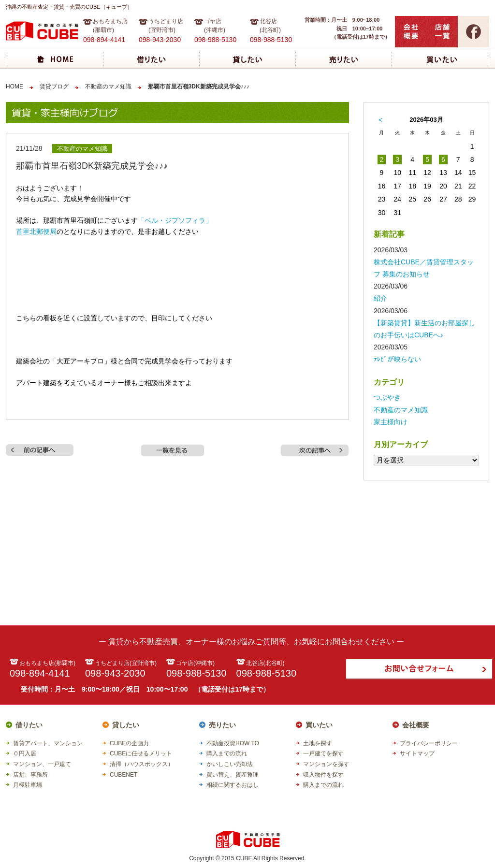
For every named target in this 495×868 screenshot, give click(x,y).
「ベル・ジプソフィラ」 (175, 220)
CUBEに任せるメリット (141, 753)
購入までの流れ (227, 753)
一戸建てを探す (323, 753)
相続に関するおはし (233, 785)
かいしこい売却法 (230, 764)
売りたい (222, 725)
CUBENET (124, 775)
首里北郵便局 (36, 231)
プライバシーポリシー (429, 743)
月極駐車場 (28, 785)
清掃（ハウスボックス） (142, 764)
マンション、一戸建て (42, 764)
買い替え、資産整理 (233, 775)
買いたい (319, 725)
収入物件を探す (323, 775)
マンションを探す (326, 764)
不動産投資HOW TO (233, 743)
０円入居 (25, 753)
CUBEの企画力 (129, 743)
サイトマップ (417, 753)
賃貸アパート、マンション (48, 743)
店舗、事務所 (30, 775)
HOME (15, 87)
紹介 (380, 298)
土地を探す (318, 743)
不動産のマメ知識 (108, 87)
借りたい (29, 725)
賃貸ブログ (54, 87)
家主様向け (391, 422)
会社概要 (416, 725)
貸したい (126, 725)
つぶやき (387, 397)
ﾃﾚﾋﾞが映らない (397, 359)
